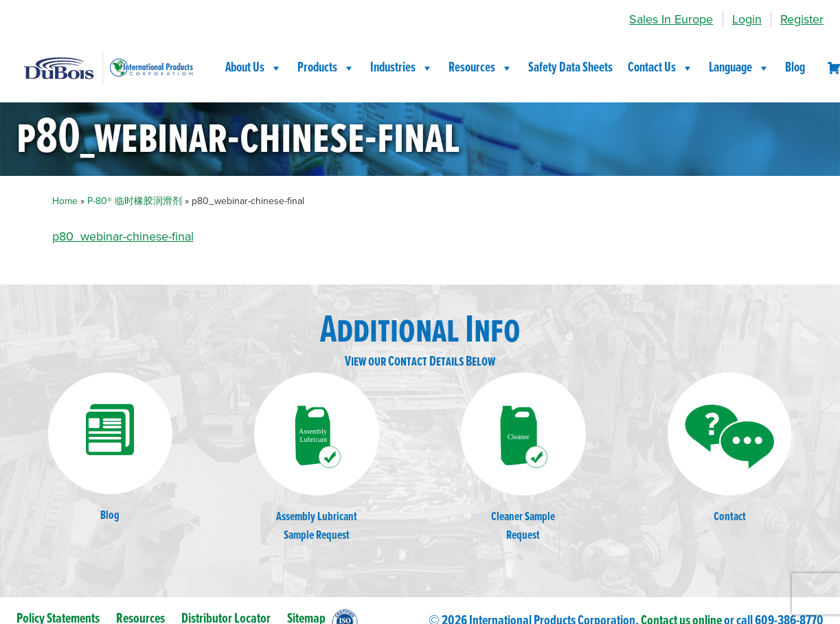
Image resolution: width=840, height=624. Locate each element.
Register (802, 19)
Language (739, 68)
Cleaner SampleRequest (523, 458)
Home (65, 201)
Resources (481, 68)
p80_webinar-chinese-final (123, 236)
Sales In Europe (671, 19)
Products (326, 68)
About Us (254, 68)
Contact (729, 449)
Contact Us (661, 68)
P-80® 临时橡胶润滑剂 (135, 201)
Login (747, 19)
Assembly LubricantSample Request (317, 458)
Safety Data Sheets (570, 68)
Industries (402, 68)
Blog (795, 68)
